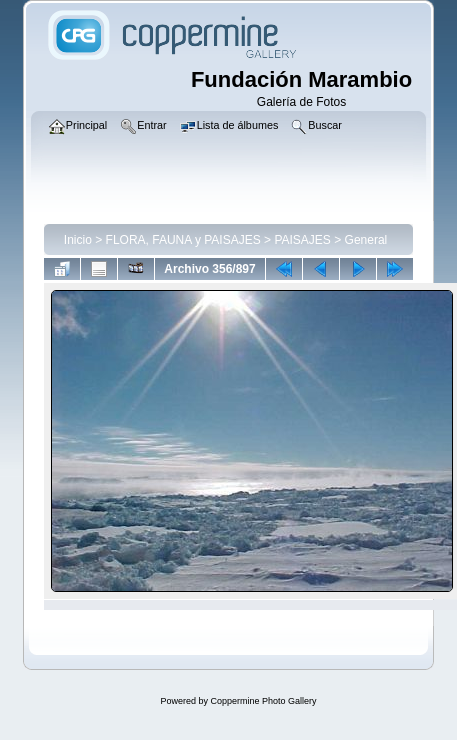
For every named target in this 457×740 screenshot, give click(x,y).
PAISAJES (302, 240)
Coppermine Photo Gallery (263, 701)
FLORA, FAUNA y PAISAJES (183, 240)
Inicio (78, 240)
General (366, 240)
